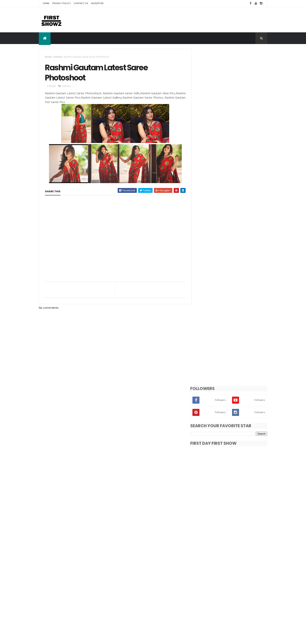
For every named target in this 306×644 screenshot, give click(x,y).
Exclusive (246, 593)
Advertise (97, 3)
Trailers (250, 607)
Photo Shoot (235, 600)
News (220, 600)
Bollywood (230, 593)
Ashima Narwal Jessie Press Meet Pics (239, 499)
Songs (220, 607)
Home (46, 3)
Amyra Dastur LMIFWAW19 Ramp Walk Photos (239, 532)
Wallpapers (218, 614)
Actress (58, 57)
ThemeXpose (61, 639)
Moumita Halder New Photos (233, 546)
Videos (202, 614)
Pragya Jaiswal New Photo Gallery (237, 514)
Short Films (205, 607)
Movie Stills (205, 600)
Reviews (253, 600)
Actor (201, 593)
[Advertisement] (196, 20)
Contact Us (81, 3)
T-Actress (235, 607)
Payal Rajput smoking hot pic (233, 562)
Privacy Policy (62, 3)
